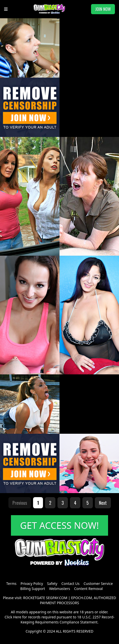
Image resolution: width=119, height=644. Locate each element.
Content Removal (88, 589)
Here (17, 617)
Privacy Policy (32, 584)
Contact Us (71, 584)
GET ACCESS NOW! (59, 525)
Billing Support (33, 589)
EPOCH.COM (82, 598)
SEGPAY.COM (57, 598)
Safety (52, 584)
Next (103, 503)
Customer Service (98, 584)
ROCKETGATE (34, 598)
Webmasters (59, 589)
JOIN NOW (103, 9)
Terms (11, 584)
